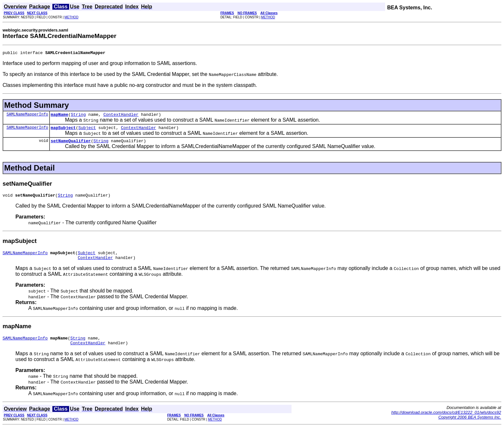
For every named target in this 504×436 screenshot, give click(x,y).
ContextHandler (121, 116)
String (78, 116)
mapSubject (63, 130)
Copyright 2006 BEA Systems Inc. (470, 426)
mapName (60, 116)
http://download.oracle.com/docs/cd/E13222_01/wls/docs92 (446, 421)
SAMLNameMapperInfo (27, 116)
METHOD (72, 17)
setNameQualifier (71, 144)
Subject (87, 130)
